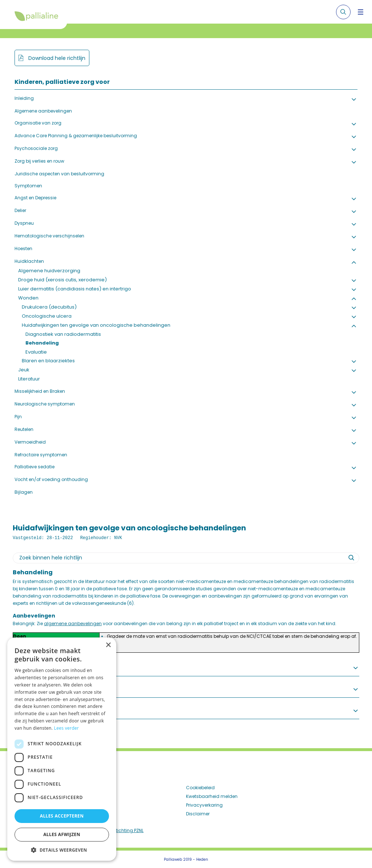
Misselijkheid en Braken (40, 391)
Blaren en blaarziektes (48, 361)
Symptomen (28, 186)
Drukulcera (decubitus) (49, 307)
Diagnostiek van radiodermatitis (63, 334)
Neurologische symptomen (45, 404)
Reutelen (24, 429)
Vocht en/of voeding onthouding (51, 479)
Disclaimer (198, 814)
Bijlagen (24, 492)
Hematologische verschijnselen (49, 236)
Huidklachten (29, 261)
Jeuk (24, 370)
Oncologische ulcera (47, 316)
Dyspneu (24, 223)
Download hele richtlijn (56, 58)
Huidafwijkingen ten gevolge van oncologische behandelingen (96, 325)
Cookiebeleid (200, 788)
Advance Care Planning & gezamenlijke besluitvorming (76, 136)
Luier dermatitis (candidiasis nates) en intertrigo (75, 289)
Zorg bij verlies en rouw (39, 161)
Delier (20, 210)
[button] (62, 850)
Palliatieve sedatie (35, 467)
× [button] (108, 645)
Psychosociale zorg (36, 148)
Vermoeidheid (30, 442)
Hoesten (23, 248)
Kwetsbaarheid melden (212, 796)
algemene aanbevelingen (73, 624)
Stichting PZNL (128, 830)
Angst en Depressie (35, 198)
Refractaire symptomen (41, 455)
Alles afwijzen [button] (62, 834)
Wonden (28, 298)
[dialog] (62, 749)
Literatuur (29, 379)
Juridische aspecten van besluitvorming (59, 174)
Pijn (18, 417)
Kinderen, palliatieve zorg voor (62, 82)
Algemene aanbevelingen (43, 111)
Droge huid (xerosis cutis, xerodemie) (62, 280)
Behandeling (42, 343)
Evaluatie (36, 352)
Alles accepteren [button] (62, 816)
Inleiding (24, 98)
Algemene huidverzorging (49, 271)
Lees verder (67, 728)
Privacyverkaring (204, 805)
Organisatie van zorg (38, 123)
